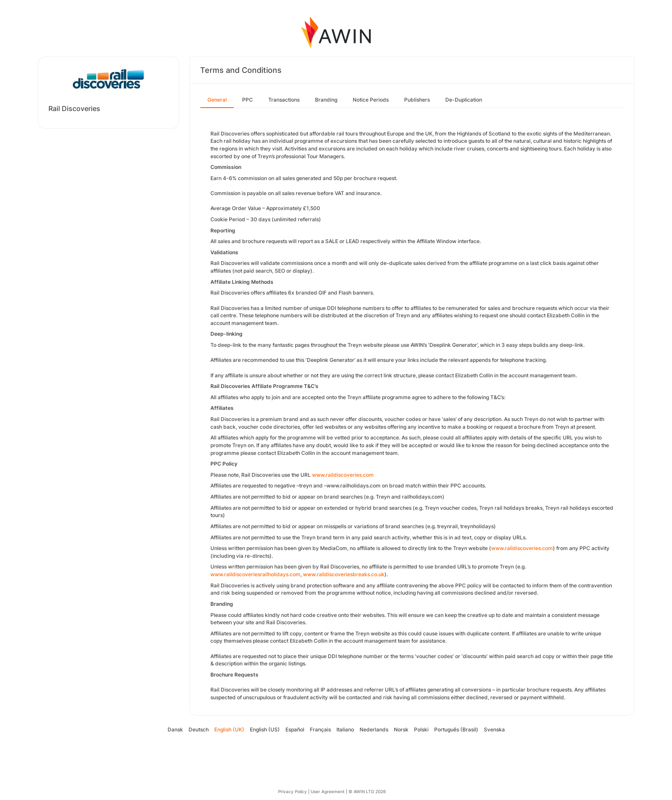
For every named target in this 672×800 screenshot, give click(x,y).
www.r (320, 475)
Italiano (345, 729)
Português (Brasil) (456, 729)
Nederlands (374, 729)
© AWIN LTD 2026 (367, 791)
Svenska (494, 729)
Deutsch (199, 729)
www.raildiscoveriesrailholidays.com (255, 574)
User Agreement (328, 791)
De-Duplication (464, 100)
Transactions (284, 100)
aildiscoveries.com (351, 475)
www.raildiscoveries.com (522, 548)
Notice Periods (371, 100)
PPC (247, 100)
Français (320, 729)
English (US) (265, 729)
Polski (421, 729)
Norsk (401, 729)
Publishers (417, 100)
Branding (326, 100)
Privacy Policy (292, 791)
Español (295, 729)
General (217, 100)
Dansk (175, 729)
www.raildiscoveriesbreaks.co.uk (344, 574)
